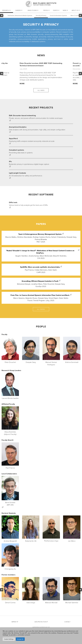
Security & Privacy (41, 15)
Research (6, 10)
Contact (67, 622)
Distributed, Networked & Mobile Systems (20, 15)
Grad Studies (32, 10)
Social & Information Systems (58, 15)
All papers (41, 309)
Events (56, 10)
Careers (18, 10)
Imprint (14, 622)
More (22, 84)
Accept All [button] (20, 639)
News (65, 10)
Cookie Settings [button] (9, 639)
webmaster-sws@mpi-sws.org (41, 627)
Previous (2, 74)
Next (80, 74)
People (46, 10)
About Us (75, 10)
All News (41, 90)
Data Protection (40, 622)
